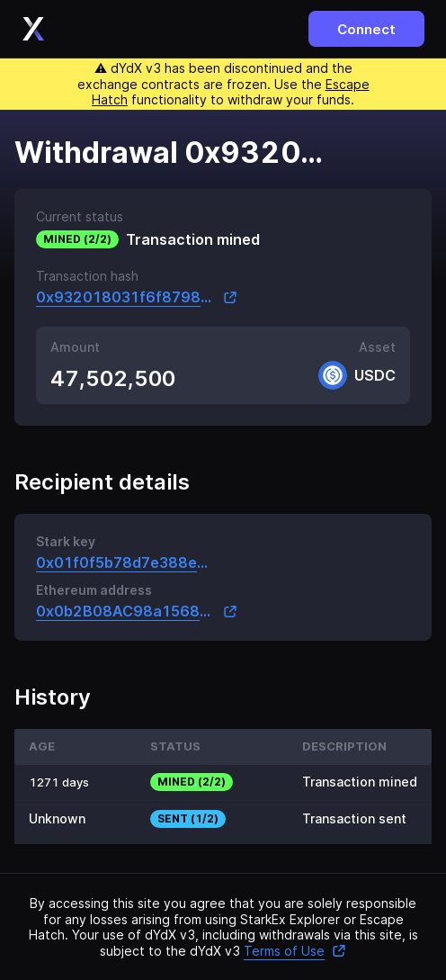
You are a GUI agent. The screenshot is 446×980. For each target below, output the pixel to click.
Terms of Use (295, 951)
